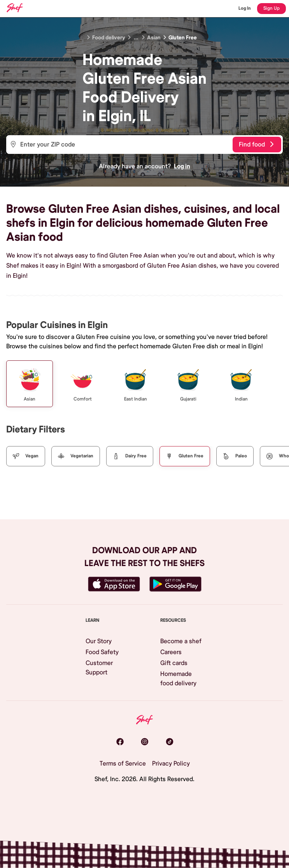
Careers (171, 652)
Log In (245, 8)
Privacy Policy (171, 764)
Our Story (99, 641)
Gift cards (174, 663)
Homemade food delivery (178, 679)
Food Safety (102, 652)
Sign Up (271, 8)
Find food (256, 145)
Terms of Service (123, 764)
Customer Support (99, 668)
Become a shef (181, 641)
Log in (182, 166)
